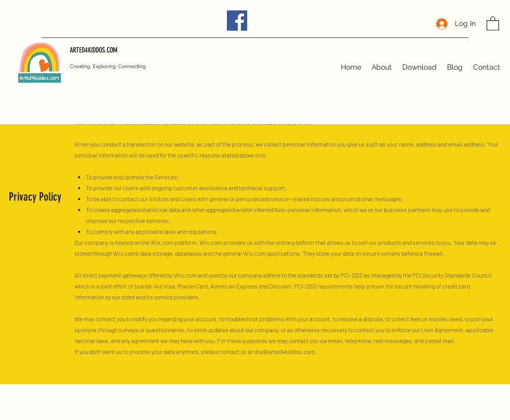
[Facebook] (237, 21)
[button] (493, 23)
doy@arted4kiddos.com (284, 351)
